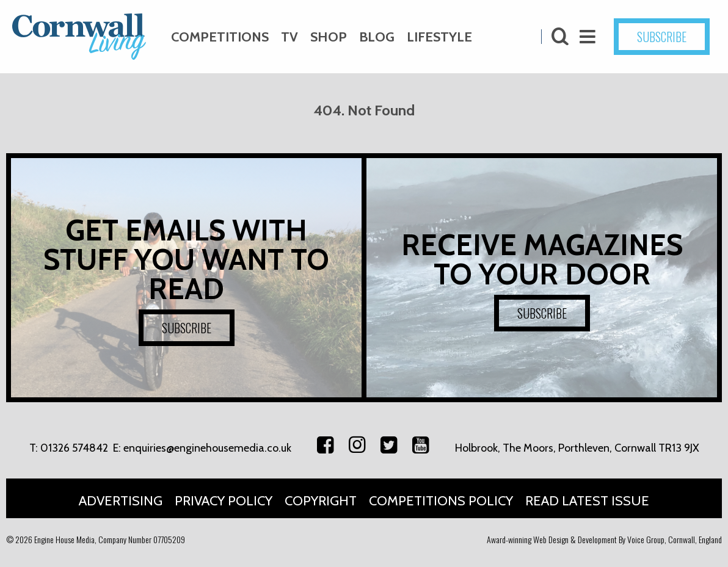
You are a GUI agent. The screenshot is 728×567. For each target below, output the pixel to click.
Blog (377, 37)
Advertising (121, 501)
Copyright (321, 501)
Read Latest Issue (587, 501)
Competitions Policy (441, 501)
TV (289, 37)
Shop (329, 37)
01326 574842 (74, 448)
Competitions (220, 37)
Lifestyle (439, 37)
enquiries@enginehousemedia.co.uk (207, 448)
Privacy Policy (224, 501)
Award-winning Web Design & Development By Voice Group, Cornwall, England (604, 539)
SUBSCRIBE (662, 37)
